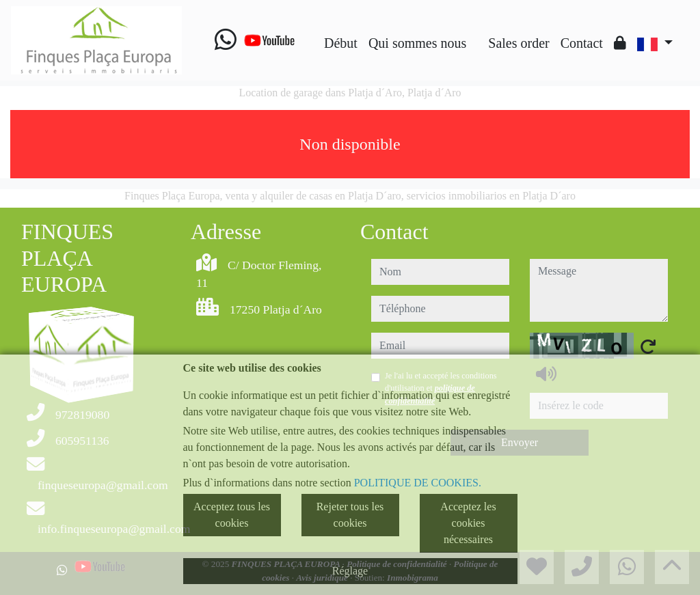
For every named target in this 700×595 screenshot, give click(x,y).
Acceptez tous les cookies (232, 515)
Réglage (350, 571)
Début (341, 43)
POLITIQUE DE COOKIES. (418, 483)
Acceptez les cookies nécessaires (468, 523)
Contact (582, 43)
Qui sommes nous (417, 43)
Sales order (519, 43)
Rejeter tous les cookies (350, 515)
